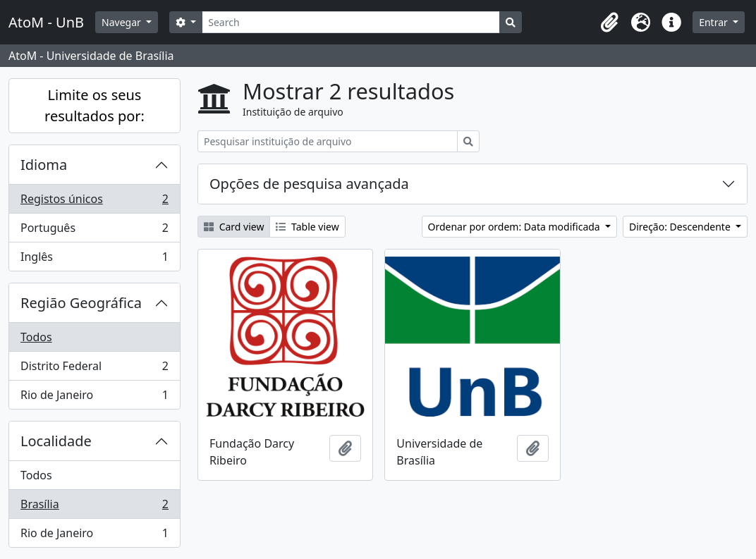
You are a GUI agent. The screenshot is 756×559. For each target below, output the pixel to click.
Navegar (122, 22)
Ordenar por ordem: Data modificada (516, 227)
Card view (234, 227)
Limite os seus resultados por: (94, 105)
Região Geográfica (81, 303)
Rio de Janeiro (94, 398)
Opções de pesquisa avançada (309, 184)
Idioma (44, 165)
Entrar (714, 22)
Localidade (56, 441)
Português (94, 231)
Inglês (94, 259)
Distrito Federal (94, 369)
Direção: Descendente (681, 227)
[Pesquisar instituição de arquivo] (328, 141)
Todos (36, 337)
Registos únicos (94, 202)
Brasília (94, 507)
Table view (307, 227)
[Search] (351, 22)
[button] (609, 23)
